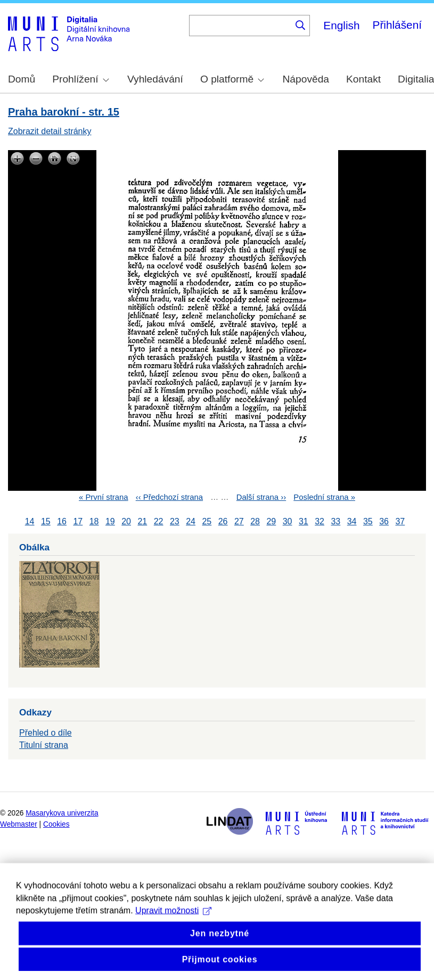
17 (78, 521)
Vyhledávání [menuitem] (155, 79)
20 (126, 521)
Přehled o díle (46, 733)
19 (110, 521)
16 (62, 521)
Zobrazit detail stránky (50, 131)
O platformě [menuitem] (232, 79)
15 (46, 521)
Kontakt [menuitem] (363, 79)
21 (142, 521)
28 (255, 521)
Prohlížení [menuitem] (80, 79)
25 (207, 521)
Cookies (56, 824)
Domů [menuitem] (22, 79)
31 (304, 521)
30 (288, 521)
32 (320, 521)
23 (175, 521)
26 (223, 521)
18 (94, 521)
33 (335, 521)
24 (191, 521)
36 (384, 521)
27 (239, 521)
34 (352, 521)
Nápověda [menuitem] (306, 79)
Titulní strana (44, 745)
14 (30, 521)
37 (400, 521)
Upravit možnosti (173, 932)
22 (159, 521)
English (341, 25)
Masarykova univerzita (62, 813)
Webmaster (19, 824)
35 (368, 521)
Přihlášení (397, 25)
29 (271, 521)
